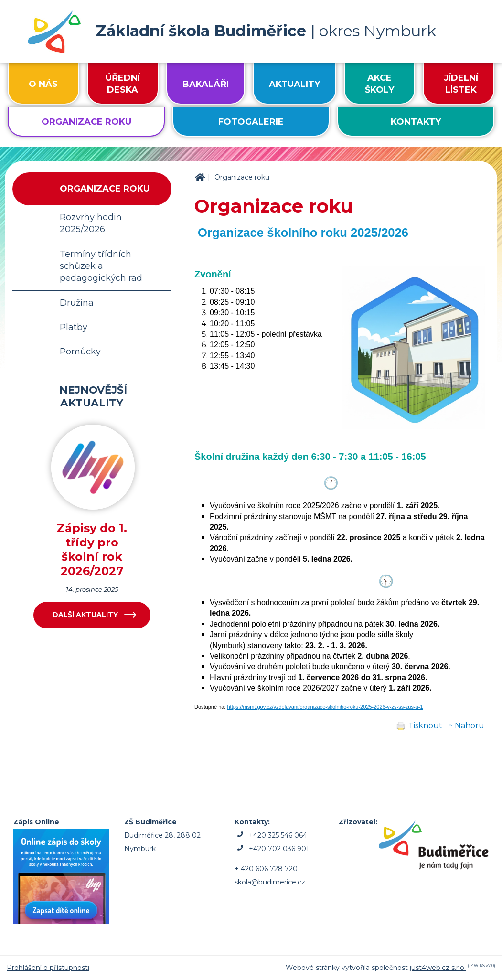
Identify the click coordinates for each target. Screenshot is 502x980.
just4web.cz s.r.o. (438, 968)
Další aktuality (85, 615)
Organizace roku (242, 177)
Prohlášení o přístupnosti (48, 968)
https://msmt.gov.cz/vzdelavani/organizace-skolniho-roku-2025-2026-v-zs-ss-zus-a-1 (325, 707)
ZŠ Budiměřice (200, 178)
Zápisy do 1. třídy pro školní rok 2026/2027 (92, 549)
